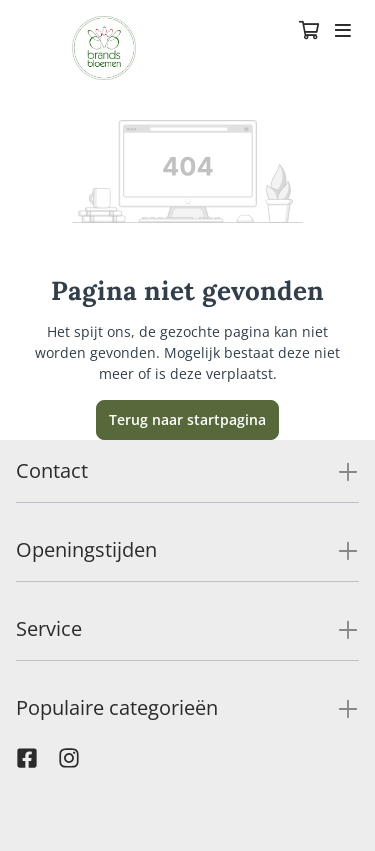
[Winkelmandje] (309, 32)
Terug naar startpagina (187, 419)
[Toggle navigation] (343, 32)
